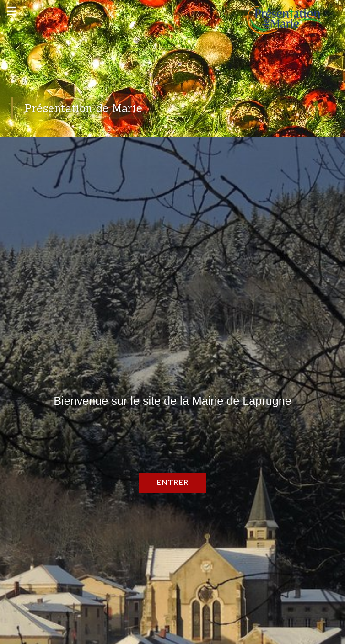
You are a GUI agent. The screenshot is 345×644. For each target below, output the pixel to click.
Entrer (172, 482)
